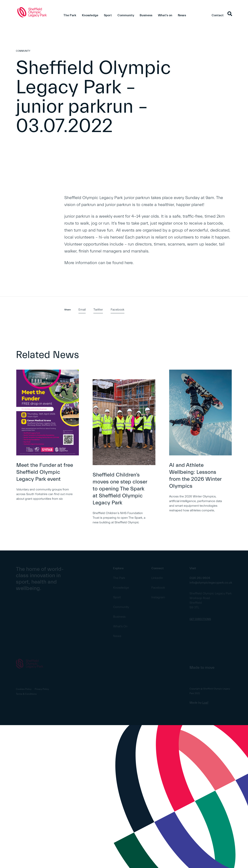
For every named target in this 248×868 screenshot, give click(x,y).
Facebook (118, 310)
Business (146, 15)
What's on (165, 15)
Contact (218, 15)
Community (126, 15)
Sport (108, 15)
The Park (70, 15)
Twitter (98, 310)
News (182, 15)
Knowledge (90, 15)
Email (82, 310)
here (129, 263)
